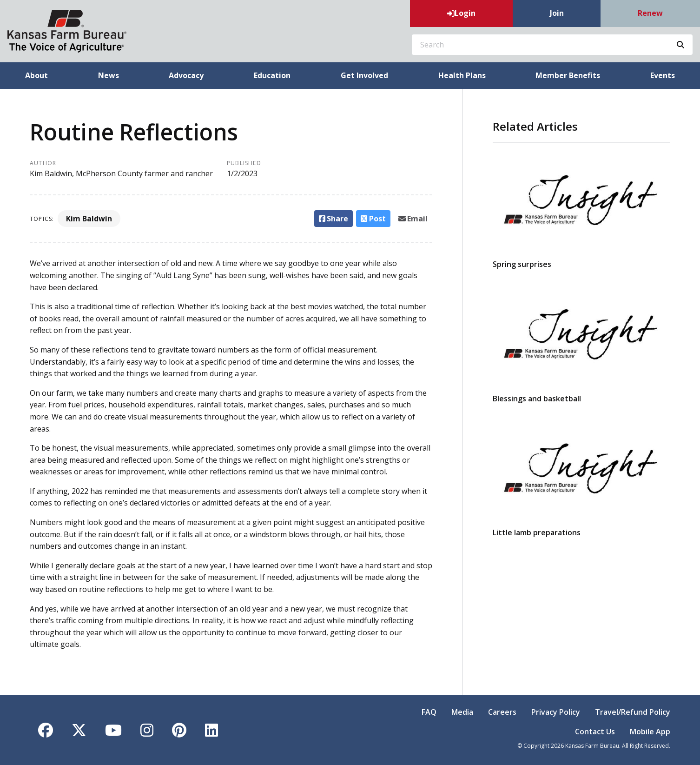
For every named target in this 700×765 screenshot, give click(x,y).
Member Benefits (568, 75)
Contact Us (595, 732)
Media (462, 712)
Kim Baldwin (89, 219)
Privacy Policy (556, 712)
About (36, 75)
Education (272, 75)
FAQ (429, 712)
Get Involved (364, 75)
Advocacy (186, 75)
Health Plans (462, 75)
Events (663, 75)
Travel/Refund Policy (633, 712)
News (109, 75)
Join (557, 13)
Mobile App (650, 732)
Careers (502, 712)
